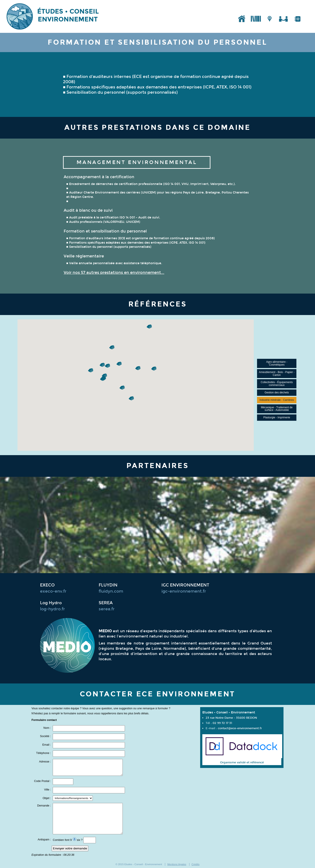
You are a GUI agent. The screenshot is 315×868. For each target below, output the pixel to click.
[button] (108, 366)
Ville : (48, 790)
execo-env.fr (53, 591)
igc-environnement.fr (184, 591)
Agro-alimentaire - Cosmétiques (277, 363)
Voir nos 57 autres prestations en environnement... (114, 273)
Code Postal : (43, 781)
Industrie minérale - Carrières (277, 400)
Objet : (47, 798)
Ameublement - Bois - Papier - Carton (277, 374)
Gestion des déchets (277, 393)
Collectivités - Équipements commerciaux (277, 384)
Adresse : (45, 762)
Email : (47, 745)
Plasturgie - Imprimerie (277, 417)
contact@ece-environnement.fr (240, 728)
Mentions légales (177, 864)
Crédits (196, 864)
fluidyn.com (111, 591)
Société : (46, 736)
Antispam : (45, 840)
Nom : (47, 728)
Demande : (44, 806)
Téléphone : (44, 753)
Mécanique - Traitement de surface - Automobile (277, 409)
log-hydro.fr (52, 609)
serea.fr (107, 609)
